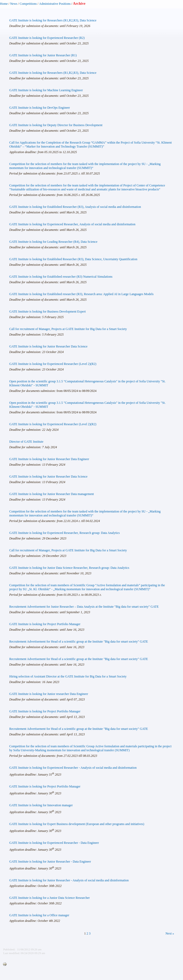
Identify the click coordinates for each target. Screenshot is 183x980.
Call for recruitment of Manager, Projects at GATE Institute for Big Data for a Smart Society (68, 329)
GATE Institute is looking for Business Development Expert (47, 312)
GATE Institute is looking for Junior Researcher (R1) (43, 55)
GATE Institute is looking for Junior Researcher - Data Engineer (50, 862)
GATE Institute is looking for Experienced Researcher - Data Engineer (54, 843)
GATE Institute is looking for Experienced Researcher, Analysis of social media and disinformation (72, 224)
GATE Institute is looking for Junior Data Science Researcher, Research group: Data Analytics (69, 568)
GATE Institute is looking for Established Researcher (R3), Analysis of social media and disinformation (75, 207)
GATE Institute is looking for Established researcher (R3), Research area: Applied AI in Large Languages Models (81, 294)
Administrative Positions (55, 4)
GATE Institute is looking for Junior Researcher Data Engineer (49, 459)
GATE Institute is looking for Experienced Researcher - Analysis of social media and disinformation (73, 768)
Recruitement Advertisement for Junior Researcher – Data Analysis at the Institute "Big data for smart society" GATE (84, 607)
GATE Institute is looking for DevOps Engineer (40, 108)
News (14, 4)
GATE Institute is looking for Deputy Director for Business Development (56, 125)
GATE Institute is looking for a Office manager (39, 915)
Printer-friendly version (6, 964)
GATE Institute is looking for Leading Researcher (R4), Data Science (53, 242)
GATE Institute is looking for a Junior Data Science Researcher (49, 898)
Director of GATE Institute (26, 442)
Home (4, 4)
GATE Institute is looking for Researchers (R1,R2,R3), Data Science (53, 20)
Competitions (28, 4)
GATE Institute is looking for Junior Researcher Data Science (48, 346)
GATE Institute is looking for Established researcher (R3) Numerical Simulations (61, 277)
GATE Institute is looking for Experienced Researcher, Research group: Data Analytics (65, 533)
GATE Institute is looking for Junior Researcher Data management (52, 494)
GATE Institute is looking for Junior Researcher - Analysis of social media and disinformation (69, 880)
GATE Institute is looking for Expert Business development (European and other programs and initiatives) (77, 824)
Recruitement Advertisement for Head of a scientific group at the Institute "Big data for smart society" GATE (79, 642)
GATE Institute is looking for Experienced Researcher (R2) (47, 38)
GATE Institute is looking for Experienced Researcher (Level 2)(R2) (53, 364)
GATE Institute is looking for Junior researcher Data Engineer (49, 694)
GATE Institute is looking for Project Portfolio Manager (45, 624)
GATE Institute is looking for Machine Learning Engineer (46, 90)
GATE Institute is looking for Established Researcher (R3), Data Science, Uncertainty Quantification (73, 259)
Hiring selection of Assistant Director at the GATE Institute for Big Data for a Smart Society (68, 676)
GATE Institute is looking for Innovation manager (41, 805)
